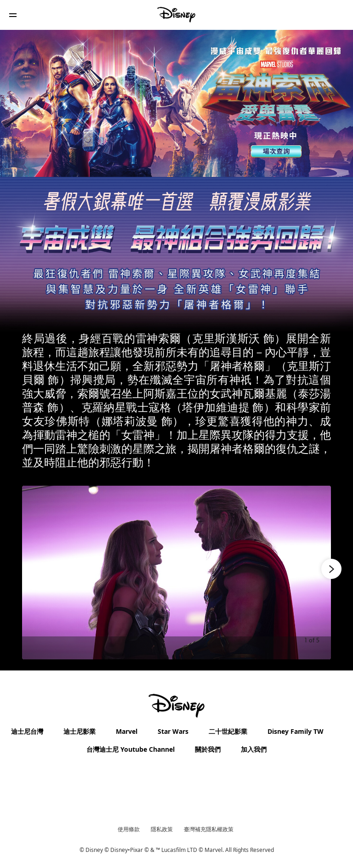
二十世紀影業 (228, 731)
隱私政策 (162, 829)
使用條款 (129, 829)
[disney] (176, 706)
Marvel (127, 731)
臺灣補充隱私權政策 (209, 829)
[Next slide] (317, 573)
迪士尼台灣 (27, 731)
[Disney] (176, 15)
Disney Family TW (296, 731)
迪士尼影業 (80, 731)
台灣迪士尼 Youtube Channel (131, 749)
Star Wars (173, 731)
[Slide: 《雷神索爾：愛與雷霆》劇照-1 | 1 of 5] (176, 573)
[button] (13, 15)
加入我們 (254, 749)
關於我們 (208, 749)
